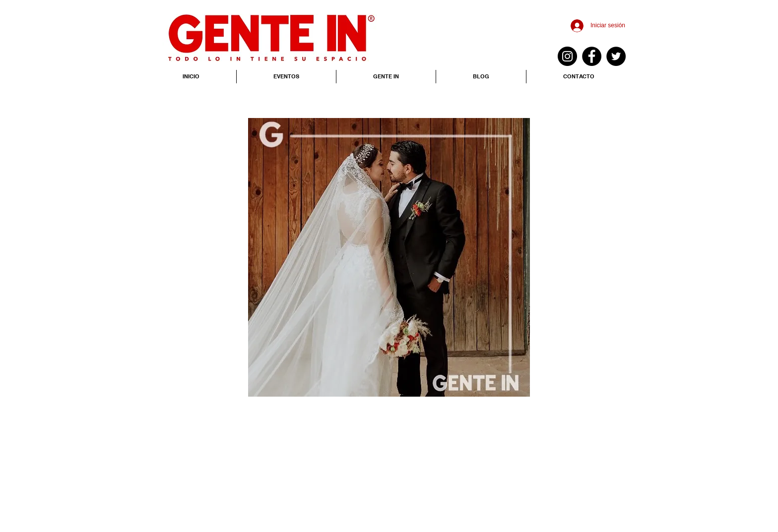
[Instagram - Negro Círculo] (567, 56)
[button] (389, 257)
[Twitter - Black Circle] (616, 56)
